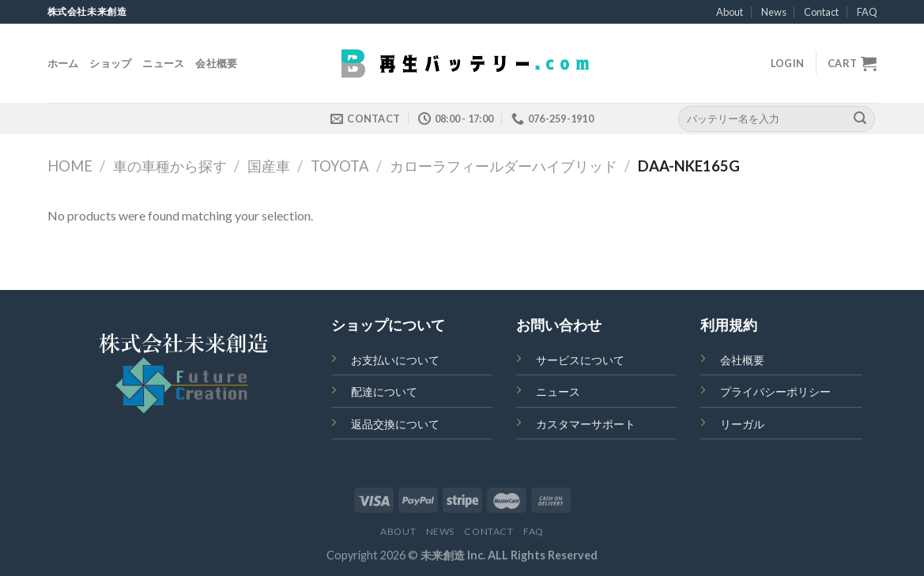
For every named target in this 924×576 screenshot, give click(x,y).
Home (70, 166)
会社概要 (216, 63)
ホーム (63, 63)
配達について (384, 392)
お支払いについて (395, 360)
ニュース (163, 63)
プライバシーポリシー (775, 392)
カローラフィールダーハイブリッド (503, 166)
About (730, 12)
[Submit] (860, 119)
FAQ (867, 12)
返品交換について (395, 424)
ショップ (110, 63)
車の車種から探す (170, 166)
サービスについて (580, 360)
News (774, 12)
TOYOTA (340, 166)
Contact (821, 12)
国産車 (269, 166)
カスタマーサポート (586, 424)
